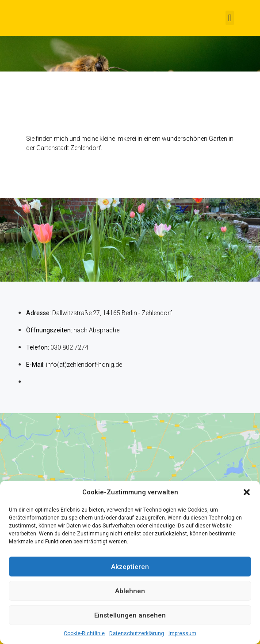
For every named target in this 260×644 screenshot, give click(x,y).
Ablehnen (130, 591)
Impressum (182, 633)
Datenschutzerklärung (137, 633)
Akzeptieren (130, 567)
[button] (247, 492)
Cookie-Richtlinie (84, 633)
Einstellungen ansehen (130, 615)
